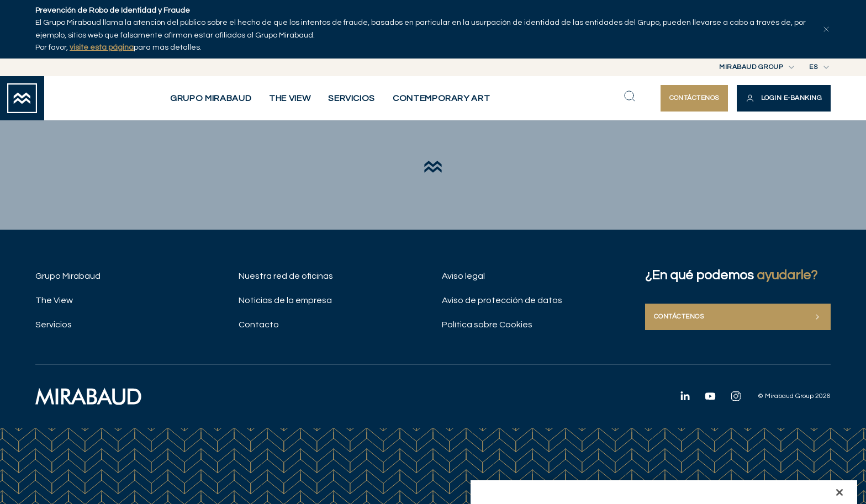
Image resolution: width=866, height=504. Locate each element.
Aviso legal (463, 276)
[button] (784, 98)
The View (54, 300)
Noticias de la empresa (285, 300)
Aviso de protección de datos (502, 300)
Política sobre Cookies (487, 325)
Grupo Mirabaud (68, 276)
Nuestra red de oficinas (286, 276)
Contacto (259, 325)
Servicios (54, 325)
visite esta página (102, 47)
